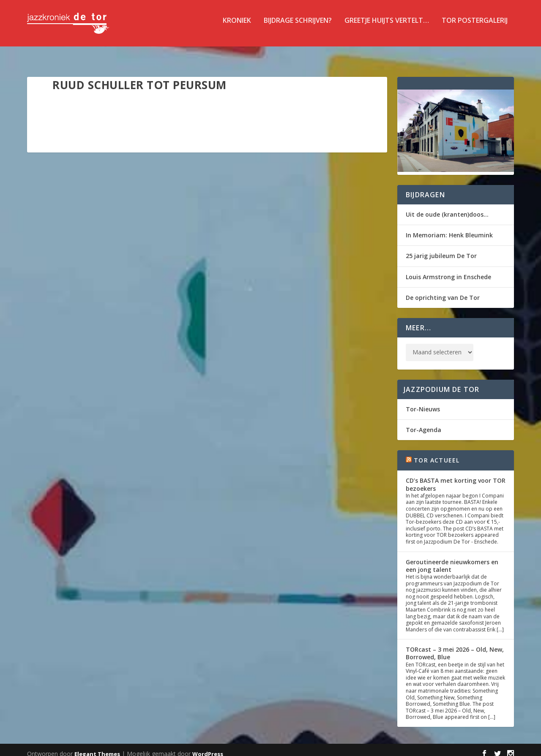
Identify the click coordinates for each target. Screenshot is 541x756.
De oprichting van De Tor (443, 290)
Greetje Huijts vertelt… (387, 27)
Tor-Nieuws (423, 401)
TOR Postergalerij (475, 27)
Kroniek (237, 27)
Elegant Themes (97, 746)
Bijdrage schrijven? (298, 27)
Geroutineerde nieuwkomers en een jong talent (452, 558)
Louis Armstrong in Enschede (448, 269)
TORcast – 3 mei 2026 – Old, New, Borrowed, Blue (455, 646)
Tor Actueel (437, 453)
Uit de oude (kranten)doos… (447, 207)
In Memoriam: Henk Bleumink (449, 227)
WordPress (208, 746)
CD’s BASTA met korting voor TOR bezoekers (456, 477)
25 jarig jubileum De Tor (441, 248)
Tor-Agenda (424, 422)
